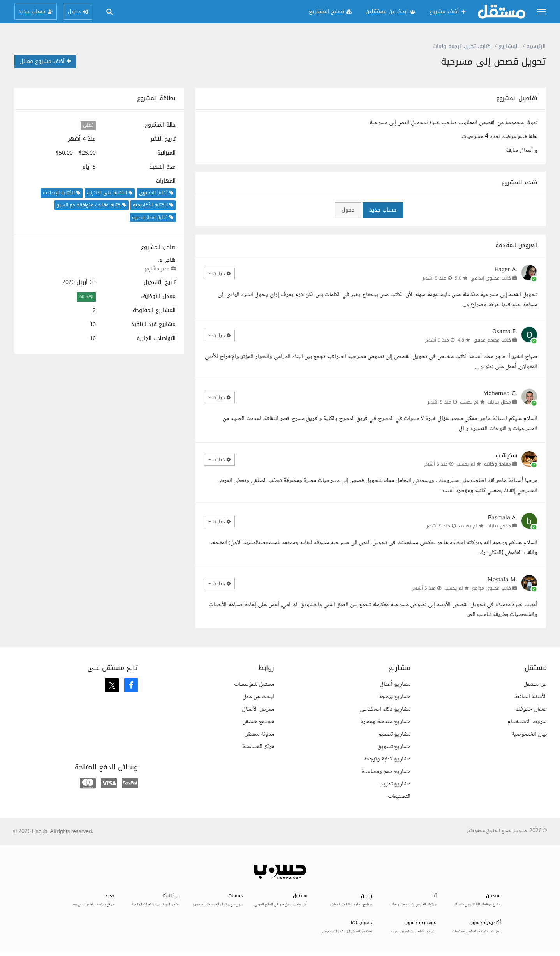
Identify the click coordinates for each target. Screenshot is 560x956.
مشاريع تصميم (394, 734)
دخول (348, 210)
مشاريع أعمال (395, 684)
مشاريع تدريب (394, 784)
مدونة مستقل (259, 734)
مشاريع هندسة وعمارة (385, 722)
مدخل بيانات (499, 526)
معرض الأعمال (258, 709)
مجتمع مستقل (258, 722)
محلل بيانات (499, 402)
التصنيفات (399, 796)
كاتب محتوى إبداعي (491, 278)
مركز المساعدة (258, 747)
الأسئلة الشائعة (531, 697)
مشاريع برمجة (395, 697)
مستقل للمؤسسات (254, 684)
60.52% (86, 297)
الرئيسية (536, 46)
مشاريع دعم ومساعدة (386, 772)
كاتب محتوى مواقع (491, 588)
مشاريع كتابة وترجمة (387, 759)
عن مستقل (535, 684)
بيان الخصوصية (529, 734)
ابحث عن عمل (258, 697)
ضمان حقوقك (531, 709)
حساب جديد (383, 210)
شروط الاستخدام (527, 722)
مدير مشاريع (157, 269)
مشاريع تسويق (394, 747)
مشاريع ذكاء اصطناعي (385, 709)
